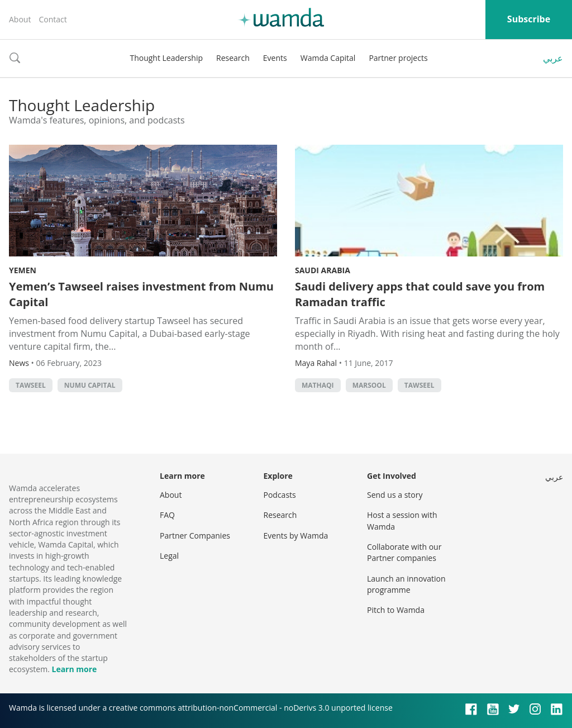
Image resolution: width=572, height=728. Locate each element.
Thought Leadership (166, 58)
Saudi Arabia (323, 270)
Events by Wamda (296, 536)
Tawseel (31, 385)
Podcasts (280, 495)
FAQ (167, 515)
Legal (169, 556)
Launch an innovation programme (406, 584)
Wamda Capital (328, 58)
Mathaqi (318, 385)
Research (233, 58)
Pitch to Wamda (396, 610)
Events (275, 58)
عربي (553, 58)
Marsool (369, 385)
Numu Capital (90, 385)
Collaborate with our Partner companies (404, 552)
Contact (53, 19)
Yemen (23, 270)
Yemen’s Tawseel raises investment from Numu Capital (141, 294)
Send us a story (395, 495)
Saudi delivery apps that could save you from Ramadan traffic (420, 294)
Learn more (74, 669)
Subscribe (529, 19)
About (20, 19)
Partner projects (398, 58)
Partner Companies (195, 536)
